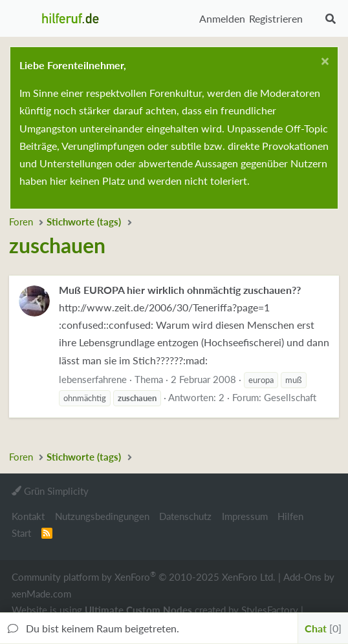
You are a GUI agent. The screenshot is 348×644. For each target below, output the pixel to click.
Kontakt (28, 516)
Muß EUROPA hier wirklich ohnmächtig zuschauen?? (180, 290)
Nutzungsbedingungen (102, 516)
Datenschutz (185, 516)
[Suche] (330, 19)
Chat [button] (323, 628)
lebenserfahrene (93, 379)
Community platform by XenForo (144, 576)
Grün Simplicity (50, 491)
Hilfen (290, 516)
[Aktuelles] (313, 19)
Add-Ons (302, 577)
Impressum (245, 516)
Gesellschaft (290, 397)
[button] (22, 19)
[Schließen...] (323, 63)
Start (21, 533)
